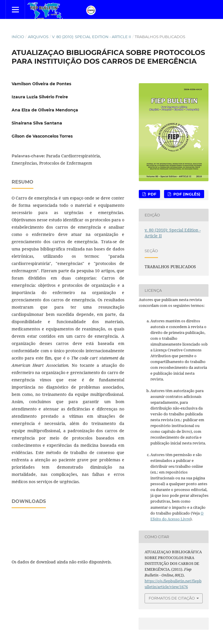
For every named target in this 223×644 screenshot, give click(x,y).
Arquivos (38, 37)
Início (18, 37)
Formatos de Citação (172, 598)
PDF (151, 194)
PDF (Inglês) (186, 194)
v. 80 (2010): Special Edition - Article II (91, 37)
